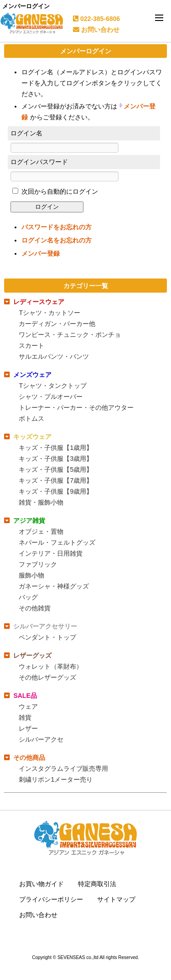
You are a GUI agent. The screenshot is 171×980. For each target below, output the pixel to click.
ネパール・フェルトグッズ (57, 542)
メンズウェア (32, 375)
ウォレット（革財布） (51, 666)
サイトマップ (116, 899)
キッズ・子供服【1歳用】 (56, 448)
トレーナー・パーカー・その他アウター (76, 407)
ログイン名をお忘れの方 (57, 240)
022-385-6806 (96, 19)
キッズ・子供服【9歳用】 (56, 491)
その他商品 (29, 758)
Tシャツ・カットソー (49, 313)
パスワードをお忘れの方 (57, 227)
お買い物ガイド (41, 884)
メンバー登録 (41, 253)
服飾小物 (31, 575)
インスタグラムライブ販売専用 (63, 769)
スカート (31, 346)
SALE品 (25, 696)
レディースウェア (39, 302)
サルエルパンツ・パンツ (54, 356)
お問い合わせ (96, 30)
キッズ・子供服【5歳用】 (56, 469)
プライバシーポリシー (51, 899)
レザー (28, 728)
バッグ (28, 597)
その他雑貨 (35, 608)
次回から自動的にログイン (59, 191)
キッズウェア (32, 437)
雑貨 (25, 717)
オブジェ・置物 (41, 531)
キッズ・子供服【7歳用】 (56, 480)
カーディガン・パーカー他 (57, 324)
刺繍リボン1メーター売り (56, 779)
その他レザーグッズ (47, 677)
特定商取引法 (97, 884)
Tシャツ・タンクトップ (53, 386)
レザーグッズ (32, 655)
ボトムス (31, 418)
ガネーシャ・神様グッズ (54, 586)
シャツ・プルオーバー (51, 397)
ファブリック (38, 564)
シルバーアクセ (41, 739)
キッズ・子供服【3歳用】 (56, 459)
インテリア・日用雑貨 (51, 553)
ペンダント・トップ (47, 637)
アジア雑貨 (29, 521)
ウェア (28, 707)
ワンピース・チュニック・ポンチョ (70, 335)
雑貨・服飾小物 (41, 502)
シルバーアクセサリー (45, 626)
